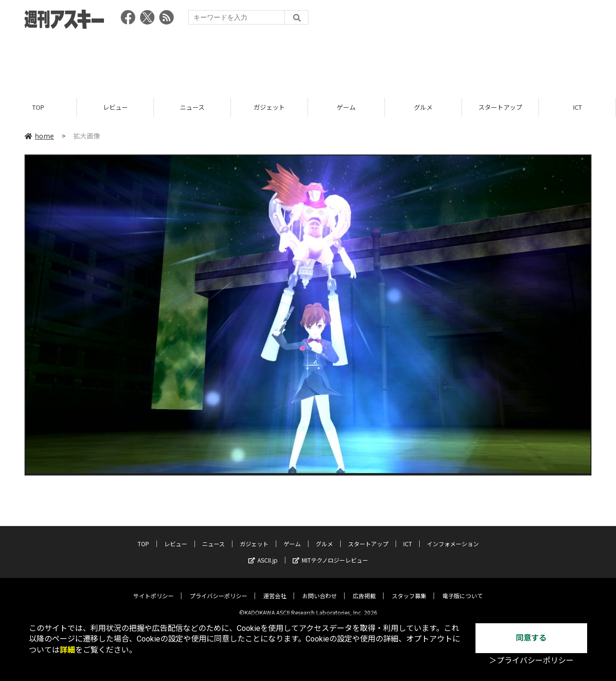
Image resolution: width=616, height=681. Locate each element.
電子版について (462, 588)
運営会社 (275, 588)
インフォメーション (453, 536)
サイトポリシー (154, 588)
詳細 (67, 650)
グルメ (423, 107)
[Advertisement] (308, 60)
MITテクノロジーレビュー (330, 553)
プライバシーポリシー (218, 588)
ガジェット (269, 107)
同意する (531, 638)
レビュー (115, 107)
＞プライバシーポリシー (531, 661)
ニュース (192, 107)
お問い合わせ (320, 588)
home (39, 136)
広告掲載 (364, 588)
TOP (38, 107)
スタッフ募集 (409, 588)
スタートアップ (500, 107)
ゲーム (346, 107)
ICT (577, 107)
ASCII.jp (263, 553)
